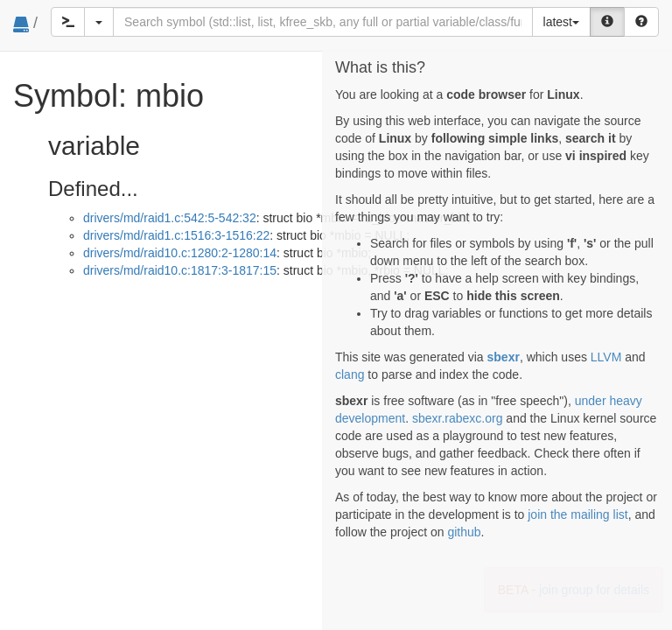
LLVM (606, 357)
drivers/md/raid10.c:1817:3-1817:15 (180, 270)
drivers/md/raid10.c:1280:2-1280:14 (180, 253)
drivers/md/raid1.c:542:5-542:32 (170, 218)
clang (350, 374)
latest (561, 22)
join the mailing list (577, 514)
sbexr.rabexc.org (458, 418)
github (464, 532)
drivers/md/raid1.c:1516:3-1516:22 (176, 235)
